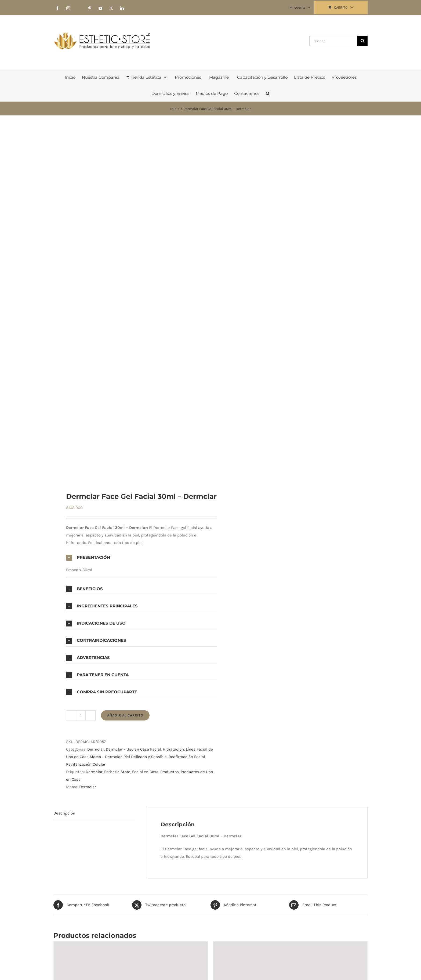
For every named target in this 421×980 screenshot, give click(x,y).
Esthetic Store (117, 772)
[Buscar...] (333, 41)
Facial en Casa (145, 772)
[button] (268, 93)
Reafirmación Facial (187, 757)
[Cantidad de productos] (81, 715)
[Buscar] (362, 41)
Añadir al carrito (125, 715)
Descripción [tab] (64, 813)
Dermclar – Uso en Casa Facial (133, 749)
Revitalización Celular (86, 764)
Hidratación (173, 749)
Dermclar (96, 749)
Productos (170, 772)
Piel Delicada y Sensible (145, 757)
